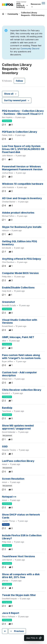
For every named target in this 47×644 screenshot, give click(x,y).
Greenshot (8, 302)
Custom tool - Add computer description (19, 374)
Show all (9, 94)
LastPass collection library (18, 461)
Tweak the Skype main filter (19, 595)
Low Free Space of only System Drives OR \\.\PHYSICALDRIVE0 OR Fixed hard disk (23, 149)
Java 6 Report (11, 613)
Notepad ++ (9, 497)
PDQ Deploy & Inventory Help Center (3, 14)
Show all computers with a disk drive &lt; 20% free (21, 576)
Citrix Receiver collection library (22, 390)
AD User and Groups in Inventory (22, 198)
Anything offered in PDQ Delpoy (21, 259)
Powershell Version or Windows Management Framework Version (22, 168)
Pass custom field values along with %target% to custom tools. (22, 357)
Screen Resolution (13, 479)
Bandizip (7, 408)
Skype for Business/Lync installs (22, 227)
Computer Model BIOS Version (20, 273)
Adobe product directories (18, 213)
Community (13, 14)
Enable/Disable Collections (18, 288)
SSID (5, 447)
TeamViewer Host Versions (18, 556)
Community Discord (30, 49)
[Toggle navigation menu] (43, 3)
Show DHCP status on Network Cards (21, 516)
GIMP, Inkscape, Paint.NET (18, 337)
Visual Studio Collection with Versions (20, 321)
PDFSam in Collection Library (20, 132)
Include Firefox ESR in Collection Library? (22, 537)
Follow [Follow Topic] (19, 81)
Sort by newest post (15, 100)
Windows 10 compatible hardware (23, 184)
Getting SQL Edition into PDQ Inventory (19, 243)
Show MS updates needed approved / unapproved (18, 427)
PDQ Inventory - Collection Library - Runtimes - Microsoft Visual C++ (23, 112)
